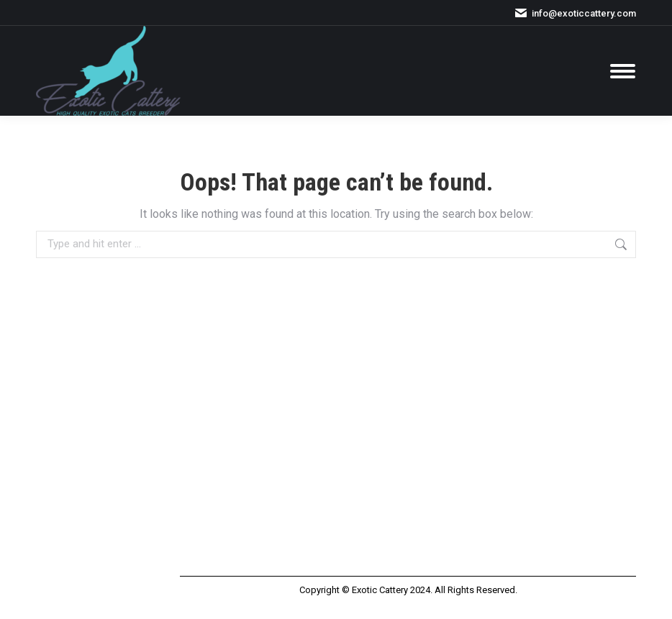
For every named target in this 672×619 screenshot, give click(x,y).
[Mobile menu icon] (623, 71)
